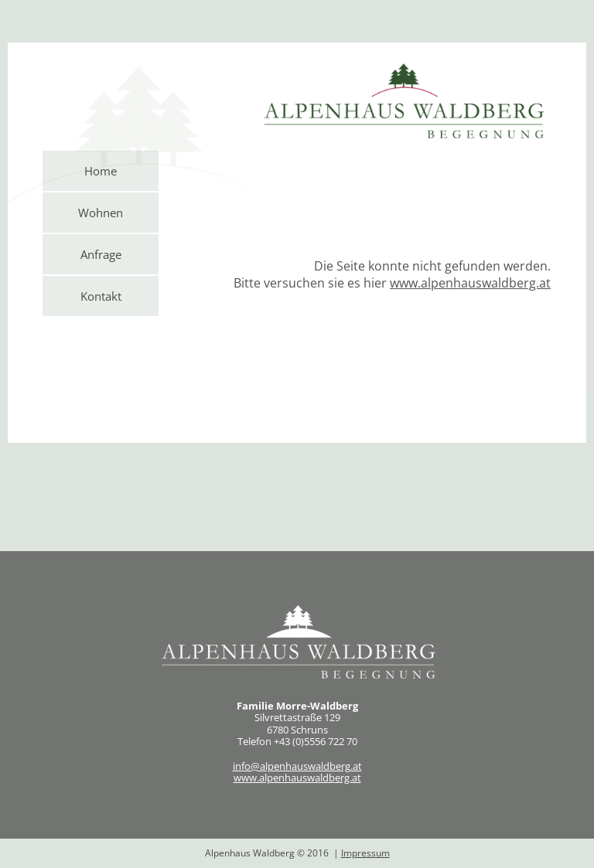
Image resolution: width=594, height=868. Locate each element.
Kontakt (101, 296)
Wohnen (101, 213)
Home (101, 171)
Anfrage (101, 254)
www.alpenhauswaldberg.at (297, 778)
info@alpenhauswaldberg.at (297, 766)
